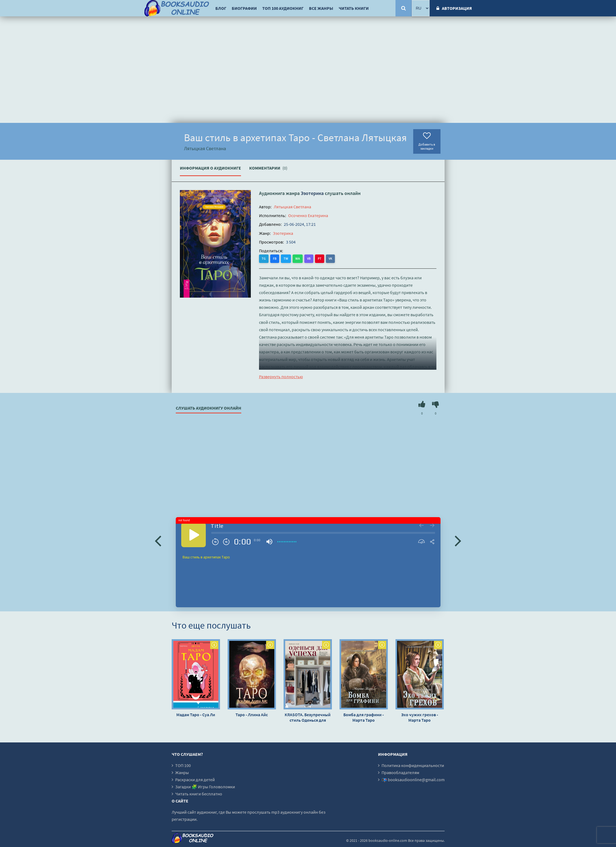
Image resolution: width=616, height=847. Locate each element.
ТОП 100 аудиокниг (283, 8)
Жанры (182, 772)
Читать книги (354, 8)
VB (309, 258)
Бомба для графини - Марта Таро (364, 717)
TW (286, 258)
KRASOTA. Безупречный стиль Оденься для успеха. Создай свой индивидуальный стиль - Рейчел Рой (308, 717)
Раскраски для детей (195, 780)
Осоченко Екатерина (308, 215)
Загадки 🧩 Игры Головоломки (205, 787)
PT (320, 258)
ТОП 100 (183, 765)
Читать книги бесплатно (199, 794)
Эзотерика (312, 193)
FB (275, 258)
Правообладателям (400, 772)
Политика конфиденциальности (413, 765)
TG (264, 258)
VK (330, 258)
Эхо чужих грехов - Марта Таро (420, 717)
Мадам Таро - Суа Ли (196, 715)
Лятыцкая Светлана (292, 207)
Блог (221, 8)
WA (298, 258)
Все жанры (321, 8)
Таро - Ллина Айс (252, 715)
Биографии (244, 8)
